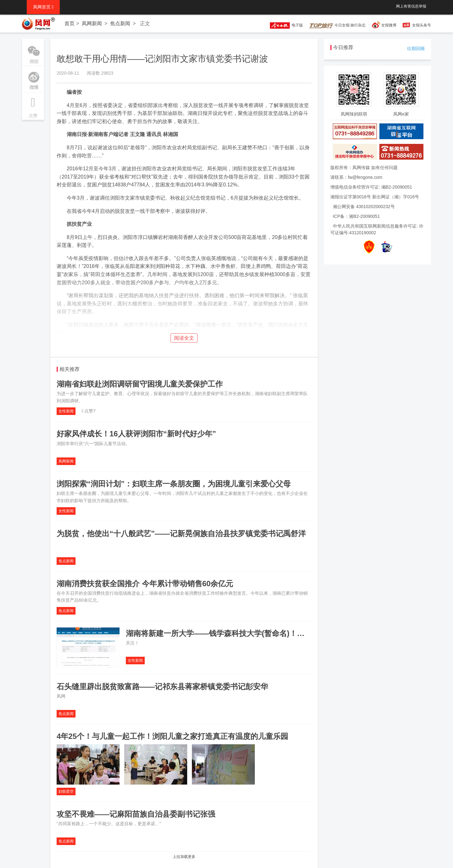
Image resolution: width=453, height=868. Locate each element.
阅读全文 (184, 338)
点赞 (33, 105)
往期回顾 (416, 48)
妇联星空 (66, 791)
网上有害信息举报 (411, 6)
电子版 (283, 25)
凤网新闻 (92, 23)
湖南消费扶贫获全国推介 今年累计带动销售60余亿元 (145, 584)
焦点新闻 (120, 23)
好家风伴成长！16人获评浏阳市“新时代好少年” (136, 434)
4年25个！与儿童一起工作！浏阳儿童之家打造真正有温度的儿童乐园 (172, 736)
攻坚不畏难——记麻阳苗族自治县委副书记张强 (136, 814)
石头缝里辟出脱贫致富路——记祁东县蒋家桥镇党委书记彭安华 (162, 686)
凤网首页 (43, 7)
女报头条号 (422, 25)
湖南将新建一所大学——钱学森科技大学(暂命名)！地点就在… (230, 633)
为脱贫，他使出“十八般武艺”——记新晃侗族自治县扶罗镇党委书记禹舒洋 (181, 533)
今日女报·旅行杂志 (337, 25)
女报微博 (389, 25)
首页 (70, 23)
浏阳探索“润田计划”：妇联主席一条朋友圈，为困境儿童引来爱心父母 (174, 484)
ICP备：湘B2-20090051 (356, 216)
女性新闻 (66, 411)
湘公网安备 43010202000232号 (364, 207)
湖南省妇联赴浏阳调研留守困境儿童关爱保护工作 (140, 384)
